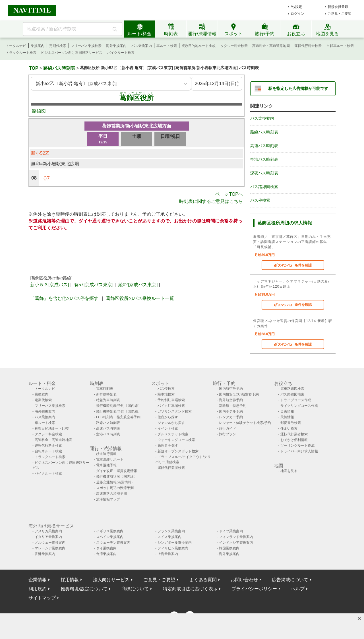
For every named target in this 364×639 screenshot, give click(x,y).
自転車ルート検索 (340, 46)
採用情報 (70, 580)
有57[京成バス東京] (94, 285)
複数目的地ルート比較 (198, 46)
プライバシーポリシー (254, 589)
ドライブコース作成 (296, 400)
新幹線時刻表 (106, 394)
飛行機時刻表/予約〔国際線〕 (119, 411)
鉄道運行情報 (106, 454)
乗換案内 (38, 46)
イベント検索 (168, 428)
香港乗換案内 (45, 554)
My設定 (296, 7)
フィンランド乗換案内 (236, 537)
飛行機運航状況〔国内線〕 (117, 477)
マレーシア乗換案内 (50, 548)
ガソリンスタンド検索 (175, 411)
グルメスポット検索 (173, 434)
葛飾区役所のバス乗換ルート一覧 (140, 298)
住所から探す (168, 417)
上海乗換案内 (168, 554)
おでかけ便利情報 (294, 440)
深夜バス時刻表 (264, 173)
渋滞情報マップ (108, 499)
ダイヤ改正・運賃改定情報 (117, 471)
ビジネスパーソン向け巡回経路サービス (72, 53)
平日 (103, 139)
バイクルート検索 (121, 53)
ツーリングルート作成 (297, 446)
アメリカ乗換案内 (48, 531)
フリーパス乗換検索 (86, 46)
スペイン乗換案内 (110, 537)
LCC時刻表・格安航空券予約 (118, 417)
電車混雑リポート (110, 459)
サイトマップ (42, 598)
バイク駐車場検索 (171, 406)
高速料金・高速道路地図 (271, 46)
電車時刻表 (105, 389)
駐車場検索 (166, 394)
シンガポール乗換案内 (175, 543)
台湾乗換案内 (106, 554)
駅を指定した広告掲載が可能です (298, 88)
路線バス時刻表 (59, 68)
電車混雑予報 (106, 465)
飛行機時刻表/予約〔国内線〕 (119, 406)
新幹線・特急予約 (233, 406)
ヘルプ (298, 589)
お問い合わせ (244, 580)
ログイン (297, 14)
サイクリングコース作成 (299, 406)
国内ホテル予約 (231, 411)
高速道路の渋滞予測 (111, 494)
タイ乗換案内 (106, 548)
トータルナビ (16, 46)
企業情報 (38, 580)
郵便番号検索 (291, 423)
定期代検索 (58, 46)
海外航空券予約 (231, 400)
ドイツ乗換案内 (231, 531)
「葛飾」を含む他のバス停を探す (64, 298)
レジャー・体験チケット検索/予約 (245, 423)
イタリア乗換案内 (48, 537)
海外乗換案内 (116, 46)
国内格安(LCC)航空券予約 (239, 394)
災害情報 (287, 411)
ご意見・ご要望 (340, 14)
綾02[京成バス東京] (138, 285)
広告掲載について (290, 580)
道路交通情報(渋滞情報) (114, 482)
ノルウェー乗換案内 (50, 543)
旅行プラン (227, 434)
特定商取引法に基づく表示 (190, 589)
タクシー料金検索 (234, 46)
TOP (34, 68)
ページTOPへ (229, 194)
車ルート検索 (167, 46)
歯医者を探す (168, 446)
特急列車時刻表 (108, 400)
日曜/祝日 (170, 136)
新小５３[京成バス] (50, 285)
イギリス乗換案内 (110, 531)
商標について (135, 589)
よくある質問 (203, 580)
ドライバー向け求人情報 (299, 451)
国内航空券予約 (231, 389)
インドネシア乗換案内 (236, 543)
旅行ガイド (227, 428)
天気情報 (287, 417)
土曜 (136, 136)
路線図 (39, 111)
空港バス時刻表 (264, 159)
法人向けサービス (111, 580)
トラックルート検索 (21, 53)
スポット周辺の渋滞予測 (115, 488)
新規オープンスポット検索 (178, 451)
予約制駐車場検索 (171, 400)
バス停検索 (260, 200)
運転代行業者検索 (171, 468)
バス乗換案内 (142, 46)
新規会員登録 (338, 7)
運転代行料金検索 (308, 46)
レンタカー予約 (231, 417)
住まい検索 (289, 428)
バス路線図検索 (264, 187)
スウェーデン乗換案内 (113, 543)
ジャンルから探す (171, 423)
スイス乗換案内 (169, 537)
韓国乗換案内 (229, 548)
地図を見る (289, 471)
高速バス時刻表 (264, 146)
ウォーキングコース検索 (176, 440)
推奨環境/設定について (84, 589)
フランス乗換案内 (171, 531)
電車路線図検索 (292, 389)
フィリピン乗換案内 (173, 548)
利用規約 (38, 589)
